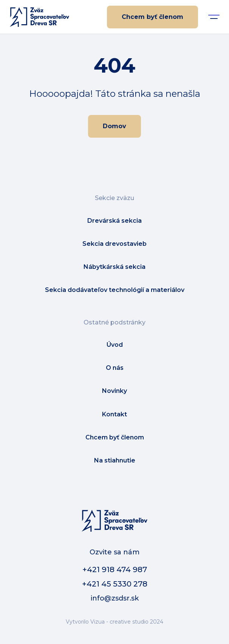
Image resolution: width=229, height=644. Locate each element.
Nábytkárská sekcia (114, 267)
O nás (115, 368)
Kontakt (114, 414)
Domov (114, 126)
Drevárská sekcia (114, 221)
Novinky (114, 391)
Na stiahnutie (115, 460)
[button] (214, 17)
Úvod (115, 345)
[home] (38, 17)
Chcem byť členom (152, 17)
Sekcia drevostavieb (114, 244)
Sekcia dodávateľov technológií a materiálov (115, 290)
